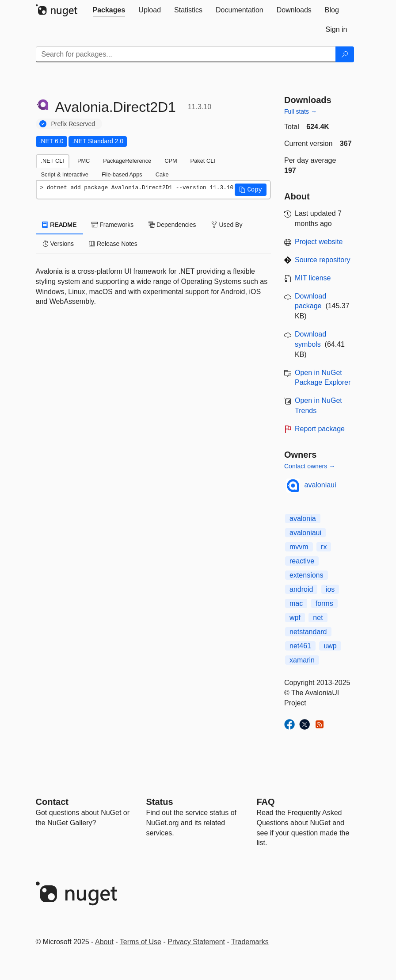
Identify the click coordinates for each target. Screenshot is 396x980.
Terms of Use (141, 942)
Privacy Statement (196, 942)
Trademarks (250, 942)
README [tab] (60, 225)
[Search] (345, 54)
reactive (302, 561)
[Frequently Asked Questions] (266, 802)
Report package (320, 429)
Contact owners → (310, 466)
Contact (52, 802)
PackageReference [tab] (127, 161)
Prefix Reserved (73, 124)
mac (296, 603)
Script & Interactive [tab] (65, 174)
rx (324, 547)
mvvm (299, 547)
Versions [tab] (58, 244)
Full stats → (301, 111)
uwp (330, 646)
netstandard (308, 632)
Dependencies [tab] (172, 225)
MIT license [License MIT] (313, 278)
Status (160, 802)
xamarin (302, 660)
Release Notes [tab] (113, 244)
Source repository (322, 260)
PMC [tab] (84, 161)
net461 (300, 646)
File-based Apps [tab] (122, 174)
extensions (307, 575)
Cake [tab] (162, 174)
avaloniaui (320, 485)
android (301, 589)
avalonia (303, 519)
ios (330, 589)
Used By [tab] (227, 225)
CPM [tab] (171, 161)
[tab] (109, 10)
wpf (295, 618)
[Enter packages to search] (186, 54)
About (104, 942)
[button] (251, 190)
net (318, 618)
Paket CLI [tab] (203, 161)
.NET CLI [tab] (53, 161)
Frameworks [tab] (112, 225)
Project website (319, 242)
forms (324, 603)
